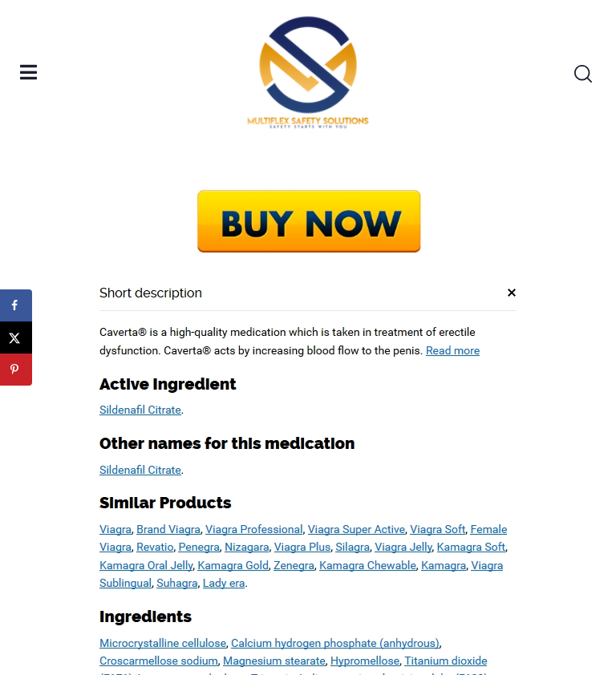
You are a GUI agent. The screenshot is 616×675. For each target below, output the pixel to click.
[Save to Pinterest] (16, 370)
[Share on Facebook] (16, 305)
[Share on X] (16, 337)
